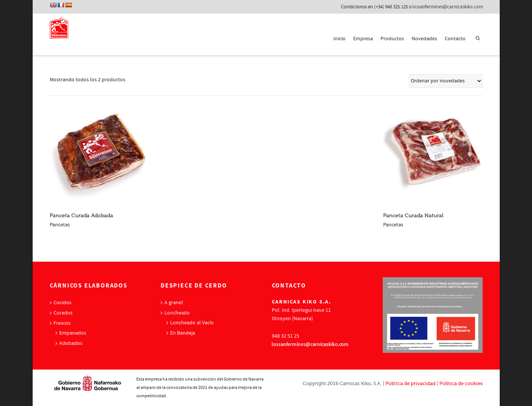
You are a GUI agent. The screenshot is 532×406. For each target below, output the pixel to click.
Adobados (71, 343)
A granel (174, 303)
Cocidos (62, 303)
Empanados (73, 333)
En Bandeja (183, 333)
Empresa (363, 39)
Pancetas (60, 225)
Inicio (339, 39)
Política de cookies (461, 383)
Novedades (424, 39)
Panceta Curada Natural (413, 216)
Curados (63, 313)
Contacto (455, 39)
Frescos (62, 323)
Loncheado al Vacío (192, 323)
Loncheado (177, 313)
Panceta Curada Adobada (81, 216)
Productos (392, 39)
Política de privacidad (410, 383)
